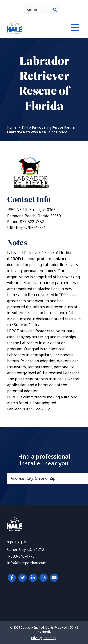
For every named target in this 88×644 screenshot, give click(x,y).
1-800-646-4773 (21, 556)
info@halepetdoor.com (27, 563)
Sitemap (50, 638)
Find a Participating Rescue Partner (49, 127)
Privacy (36, 638)
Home (12, 127)
